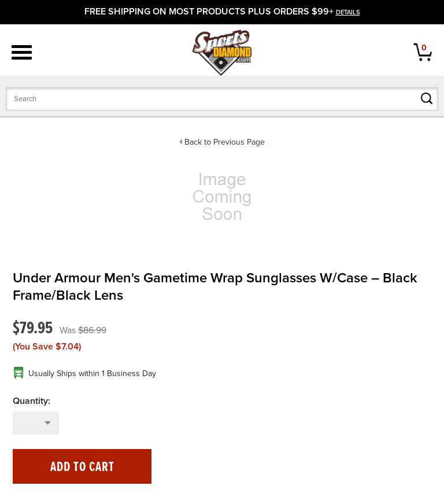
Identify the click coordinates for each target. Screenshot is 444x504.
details (348, 12)
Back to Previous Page (225, 142)
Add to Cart (82, 467)
